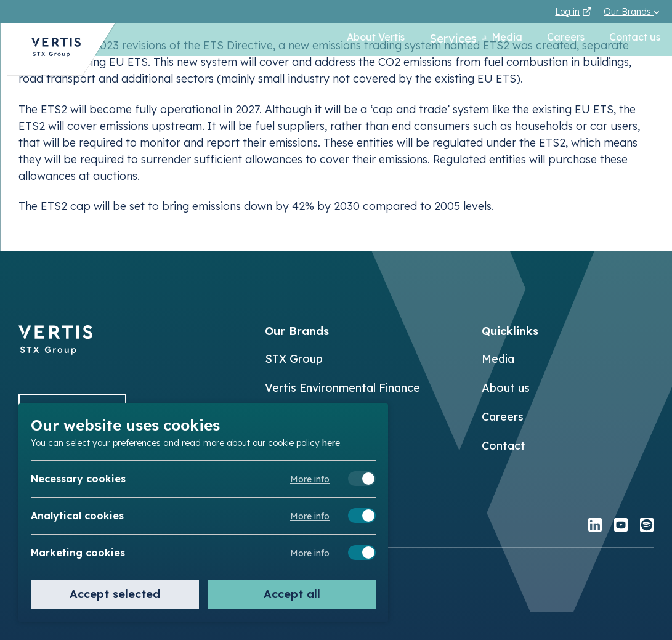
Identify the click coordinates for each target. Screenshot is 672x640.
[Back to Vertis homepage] (49, 53)
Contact (504, 446)
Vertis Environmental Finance (342, 388)
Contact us (634, 39)
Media (506, 39)
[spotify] (647, 526)
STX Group (294, 359)
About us (506, 388)
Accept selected (115, 594)
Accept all (292, 594)
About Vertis (361, 39)
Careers (565, 39)
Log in (573, 12)
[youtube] (621, 526)
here (331, 442)
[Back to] (55, 351)
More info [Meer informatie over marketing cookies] (310, 553)
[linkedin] (595, 526)
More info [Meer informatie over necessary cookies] (310, 479)
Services (440, 39)
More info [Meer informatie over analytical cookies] (310, 516)
